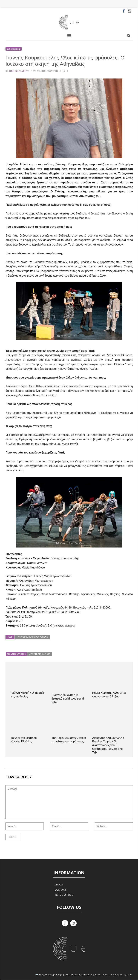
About (59, 885)
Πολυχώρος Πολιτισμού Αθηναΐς (32, 637)
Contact (60, 890)
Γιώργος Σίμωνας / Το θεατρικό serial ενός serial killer (68, 699)
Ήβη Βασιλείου (19, 71)
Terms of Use (64, 895)
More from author (40, 654)
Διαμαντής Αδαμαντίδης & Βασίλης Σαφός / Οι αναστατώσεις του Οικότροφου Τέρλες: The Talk (108, 745)
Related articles (16, 654)
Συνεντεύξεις (14, 49)
